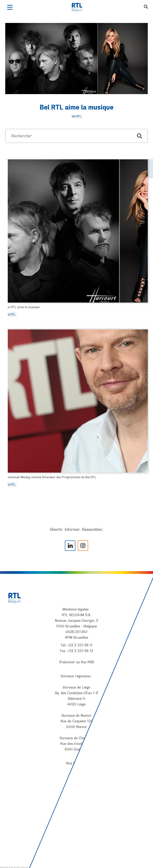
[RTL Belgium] (79, 7)
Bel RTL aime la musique (76, 108)
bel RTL (11, 314)
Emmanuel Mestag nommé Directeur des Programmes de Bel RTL (51, 477)
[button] (10, 7)
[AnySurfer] (77, 849)
